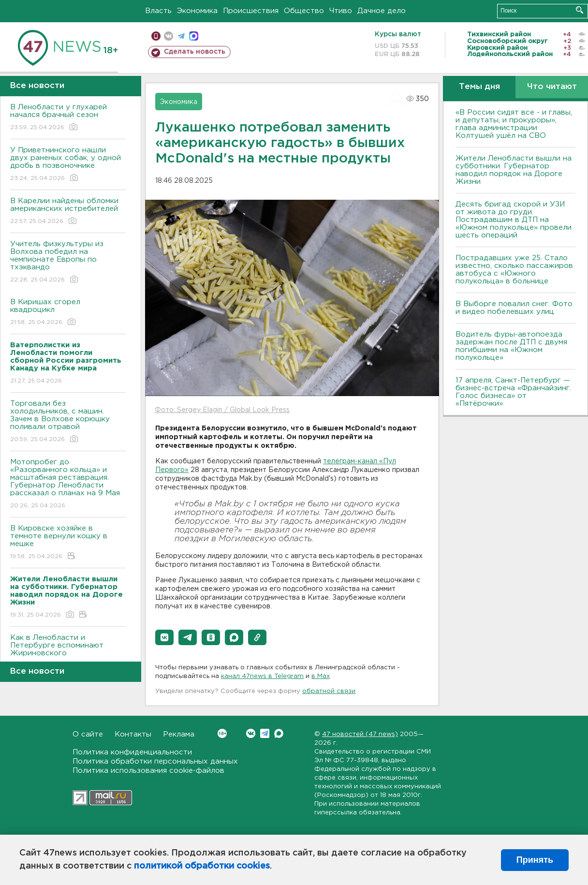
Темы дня (479, 87)
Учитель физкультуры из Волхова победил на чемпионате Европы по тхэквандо (68, 262)
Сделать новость (195, 52)
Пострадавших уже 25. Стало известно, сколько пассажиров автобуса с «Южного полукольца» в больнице (514, 270)
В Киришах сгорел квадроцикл (68, 313)
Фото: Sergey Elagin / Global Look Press (222, 410)
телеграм (181, 36)
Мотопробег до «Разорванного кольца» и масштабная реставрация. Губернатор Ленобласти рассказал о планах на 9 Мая (68, 484)
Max (279, 733)
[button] (164, 637)
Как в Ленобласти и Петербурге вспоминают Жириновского (68, 652)
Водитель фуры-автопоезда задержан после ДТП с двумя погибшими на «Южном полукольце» (511, 346)
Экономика (197, 11)
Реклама (179, 734)
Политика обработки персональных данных (155, 761)
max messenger (194, 36)
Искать (580, 10)
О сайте (88, 734)
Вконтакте (222, 733)
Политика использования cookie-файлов (148, 771)
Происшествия (251, 11)
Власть (158, 11)
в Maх (321, 676)
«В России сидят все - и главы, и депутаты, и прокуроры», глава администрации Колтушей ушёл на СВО (514, 124)
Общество (304, 11)
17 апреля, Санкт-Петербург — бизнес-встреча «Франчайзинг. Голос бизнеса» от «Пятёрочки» (513, 392)
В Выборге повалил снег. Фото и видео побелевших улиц (514, 308)
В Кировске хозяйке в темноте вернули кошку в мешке (68, 543)
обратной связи (329, 691)
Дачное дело (382, 11)
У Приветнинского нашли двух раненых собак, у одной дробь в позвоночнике (68, 165)
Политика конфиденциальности (132, 752)
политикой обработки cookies (202, 866)
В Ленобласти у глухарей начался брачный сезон (68, 118)
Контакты (133, 734)
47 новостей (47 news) (360, 734)
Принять (535, 860)
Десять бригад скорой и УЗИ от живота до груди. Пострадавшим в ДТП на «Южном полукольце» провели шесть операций (514, 220)
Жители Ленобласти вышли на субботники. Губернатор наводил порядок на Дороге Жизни (514, 170)
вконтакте (169, 36)
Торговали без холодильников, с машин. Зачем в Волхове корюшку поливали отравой (68, 422)
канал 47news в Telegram (262, 676)
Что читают (552, 87)
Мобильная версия (156, 36)
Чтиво (341, 11)
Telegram (265, 733)
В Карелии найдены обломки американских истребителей (68, 212)
